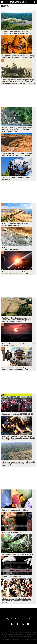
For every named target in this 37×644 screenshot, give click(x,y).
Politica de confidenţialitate (8, 616)
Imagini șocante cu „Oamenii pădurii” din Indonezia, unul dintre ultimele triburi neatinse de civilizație (17, 130)
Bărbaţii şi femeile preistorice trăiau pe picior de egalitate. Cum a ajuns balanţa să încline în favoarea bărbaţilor (18, 438)
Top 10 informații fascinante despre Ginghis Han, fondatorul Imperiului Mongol (18, 369)
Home (3, 8)
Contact (20, 619)
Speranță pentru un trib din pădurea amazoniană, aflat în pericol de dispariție (17, 33)
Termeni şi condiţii (31, 616)
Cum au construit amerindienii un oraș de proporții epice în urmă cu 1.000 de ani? (17, 154)
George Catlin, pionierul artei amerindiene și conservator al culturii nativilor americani (18, 57)
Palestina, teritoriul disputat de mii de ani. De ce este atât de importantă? (18, 345)
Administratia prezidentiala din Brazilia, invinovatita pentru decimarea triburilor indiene (16, 601)
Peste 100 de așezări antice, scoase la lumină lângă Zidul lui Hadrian (18, 249)
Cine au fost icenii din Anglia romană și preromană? (16, 178)
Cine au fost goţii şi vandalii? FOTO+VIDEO (17, 414)
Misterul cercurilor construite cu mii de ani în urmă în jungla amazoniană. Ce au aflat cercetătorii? (18, 464)
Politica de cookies (21, 616)
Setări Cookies (27, 619)
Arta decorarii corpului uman (12, 532)
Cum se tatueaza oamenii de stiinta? (15, 510)
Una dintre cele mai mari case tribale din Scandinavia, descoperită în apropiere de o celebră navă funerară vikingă (17, 320)
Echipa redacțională (11, 619)
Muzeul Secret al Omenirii (11, 577)
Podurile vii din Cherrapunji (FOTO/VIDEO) (17, 554)
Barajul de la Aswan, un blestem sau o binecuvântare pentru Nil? (15, 225)
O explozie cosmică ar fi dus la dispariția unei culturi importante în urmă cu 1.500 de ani (18, 273)
